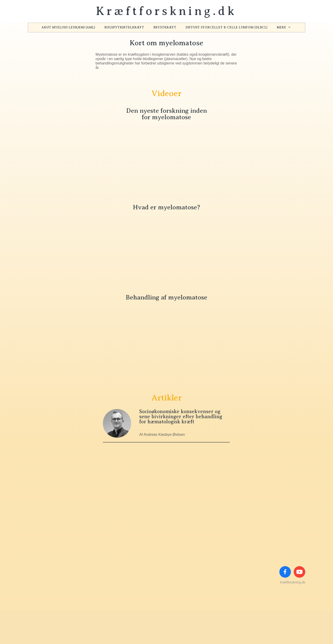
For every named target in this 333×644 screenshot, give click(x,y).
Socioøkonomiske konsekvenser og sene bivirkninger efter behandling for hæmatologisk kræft (181, 417)
